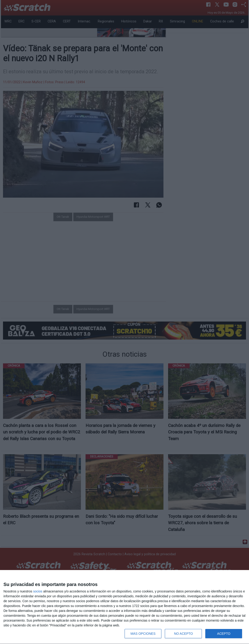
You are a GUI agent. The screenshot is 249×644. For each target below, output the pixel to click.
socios (38, 591)
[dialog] (124, 607)
